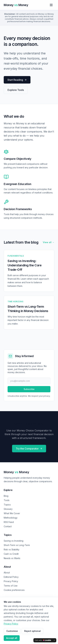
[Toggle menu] (51, 5)
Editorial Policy (11, 577)
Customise (12, 631)
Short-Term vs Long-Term (17, 545)
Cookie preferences (14, 590)
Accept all (12, 638)
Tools (7, 500)
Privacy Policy (11, 581)
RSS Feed (9, 522)
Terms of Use (11, 586)
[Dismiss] (54, 640)
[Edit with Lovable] (43, 640)
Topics (7, 505)
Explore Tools (16, 90)
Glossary (8, 509)
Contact (8, 526)
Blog (6, 496)
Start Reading (17, 80)
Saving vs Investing (14, 541)
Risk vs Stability (12, 549)
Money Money (16, 472)
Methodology (11, 518)
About (7, 573)
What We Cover (12, 513)
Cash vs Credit (11, 554)
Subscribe (29, 389)
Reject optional (32, 631)
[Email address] (29, 381)
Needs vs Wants (12, 558)
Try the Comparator (29, 449)
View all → (49, 242)
